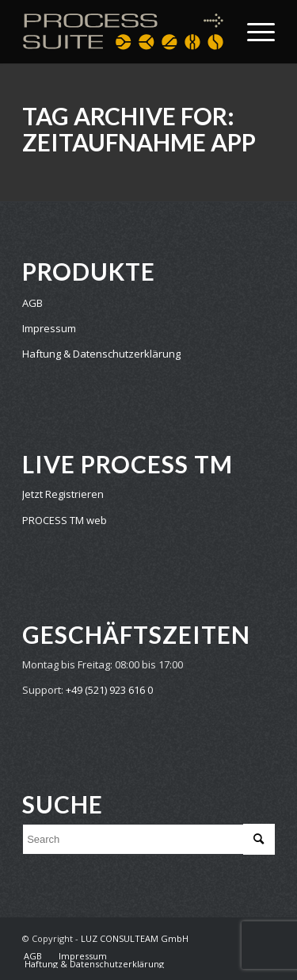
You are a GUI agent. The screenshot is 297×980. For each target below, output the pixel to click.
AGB (32, 303)
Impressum (49, 328)
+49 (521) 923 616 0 (109, 690)
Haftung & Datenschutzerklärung (101, 354)
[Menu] (253, 32)
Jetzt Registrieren (63, 494)
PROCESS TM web (65, 520)
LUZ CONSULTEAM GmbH (135, 938)
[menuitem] (33, 956)
